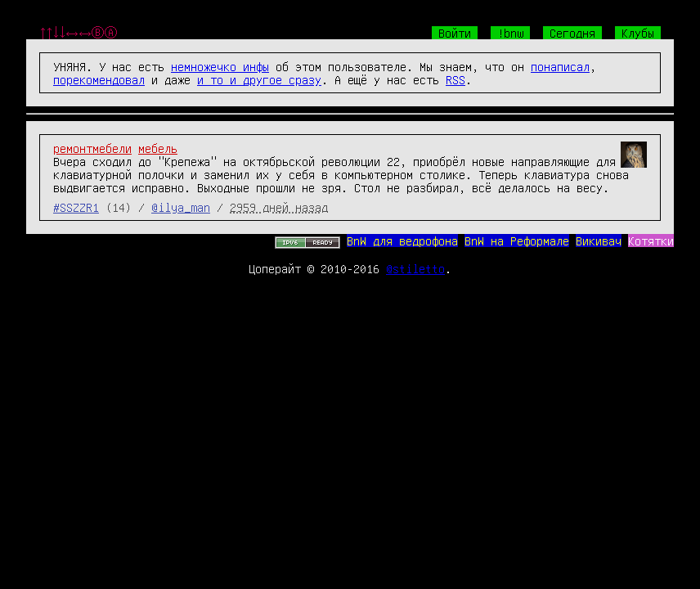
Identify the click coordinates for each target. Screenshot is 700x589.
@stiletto (415, 268)
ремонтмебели (92, 148)
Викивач (599, 241)
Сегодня (572, 33)
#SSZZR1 (76, 207)
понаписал (560, 66)
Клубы (638, 33)
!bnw (510, 33)
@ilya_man (181, 207)
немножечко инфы (220, 66)
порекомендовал (99, 79)
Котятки (651, 241)
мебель (158, 148)
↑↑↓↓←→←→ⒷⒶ (79, 33)
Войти (455, 33)
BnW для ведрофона (402, 241)
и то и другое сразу (259, 79)
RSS (455, 79)
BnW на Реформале (517, 241)
